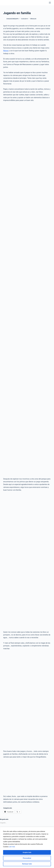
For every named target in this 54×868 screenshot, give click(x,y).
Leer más (12, 847)
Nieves (6, 51)
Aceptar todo (27, 852)
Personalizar (27, 858)
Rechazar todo (27, 864)
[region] (27, 847)
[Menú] (50, 3)
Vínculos (33, 19)
